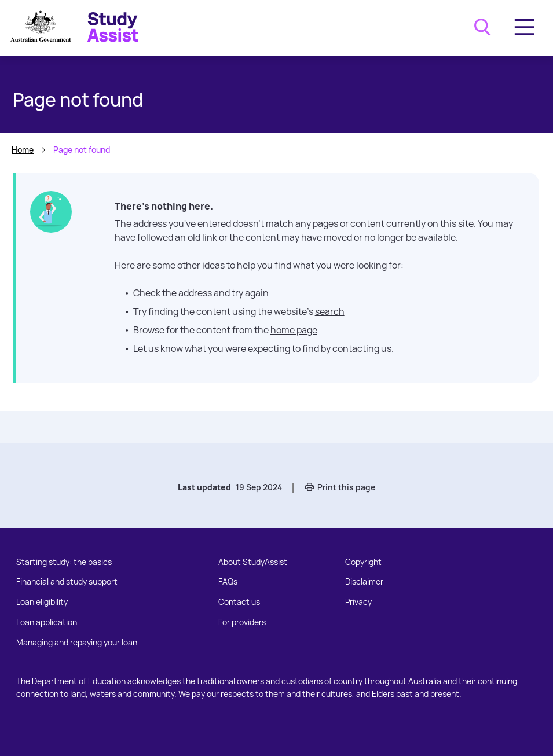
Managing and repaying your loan (77, 642)
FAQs (228, 581)
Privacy (358, 602)
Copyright (363, 562)
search (330, 311)
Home (23, 150)
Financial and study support (67, 581)
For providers (242, 622)
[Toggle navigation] (524, 27)
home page (294, 330)
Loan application (47, 622)
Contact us (239, 602)
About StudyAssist (253, 562)
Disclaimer (364, 581)
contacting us (362, 348)
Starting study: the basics (64, 562)
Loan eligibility (42, 602)
